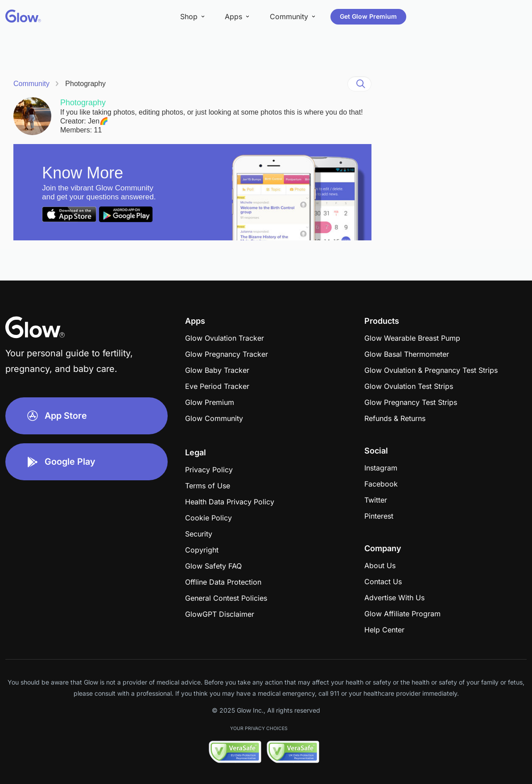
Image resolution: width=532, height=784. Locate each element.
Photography (85, 84)
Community (31, 84)
